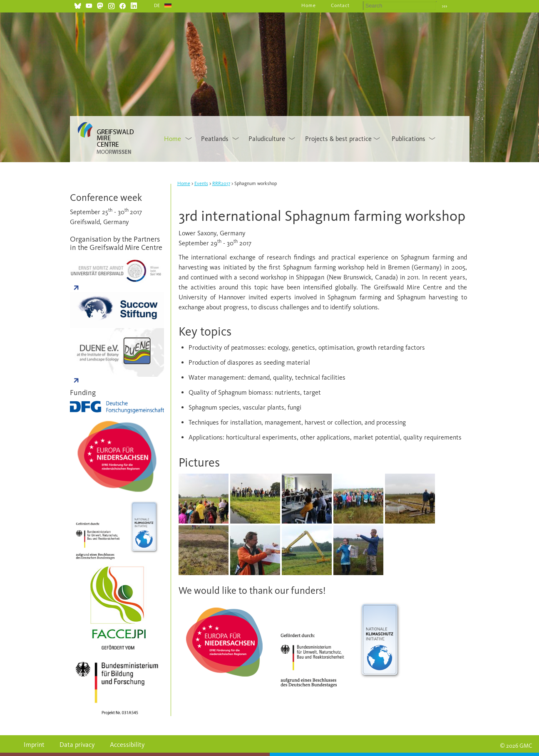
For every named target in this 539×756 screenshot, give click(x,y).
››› (445, 6)
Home (309, 5)
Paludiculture (267, 139)
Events (201, 183)
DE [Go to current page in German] (157, 5)
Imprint (34, 745)
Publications (409, 139)
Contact (340, 5)
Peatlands (215, 139)
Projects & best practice (338, 139)
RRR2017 (221, 183)
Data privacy (77, 745)
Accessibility (127, 745)
